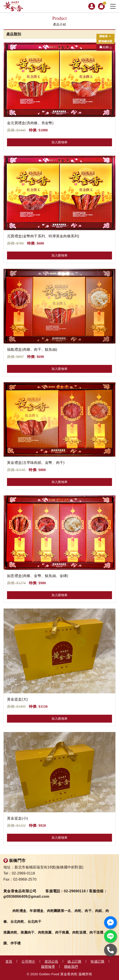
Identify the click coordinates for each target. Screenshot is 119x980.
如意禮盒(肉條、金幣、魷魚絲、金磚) (38, 576)
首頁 (9, 961)
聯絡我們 (71, 967)
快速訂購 (97, 961)
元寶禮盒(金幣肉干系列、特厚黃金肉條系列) (43, 236)
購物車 (104, 4)
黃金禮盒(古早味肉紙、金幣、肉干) (36, 463)
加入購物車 (59, 142)
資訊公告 (51, 961)
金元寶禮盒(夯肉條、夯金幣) (30, 123)
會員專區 (92, 6)
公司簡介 (28, 961)
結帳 (107, 48)
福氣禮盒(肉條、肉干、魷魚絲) (32, 349)
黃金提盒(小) (17, 818)
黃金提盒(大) (17, 699)
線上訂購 (74, 961)
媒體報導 (48, 967)
